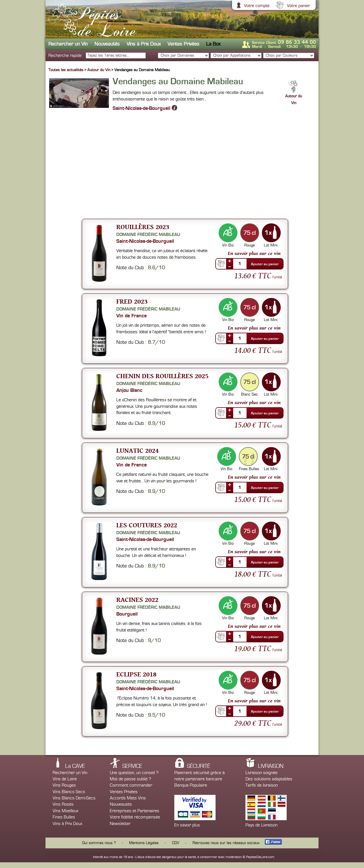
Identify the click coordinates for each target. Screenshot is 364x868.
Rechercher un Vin (68, 44)
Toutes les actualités (66, 70)
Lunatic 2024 (137, 450)
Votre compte (256, 6)
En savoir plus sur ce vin (254, 253)
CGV (176, 843)
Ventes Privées (183, 44)
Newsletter (120, 824)
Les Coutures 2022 (147, 525)
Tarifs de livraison (262, 785)
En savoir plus (187, 825)
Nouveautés (107, 44)
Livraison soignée (261, 773)
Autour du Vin (99, 70)
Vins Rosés (63, 804)
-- (229, 266)
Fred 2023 (132, 301)
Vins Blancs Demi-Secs (74, 798)
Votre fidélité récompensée (135, 817)
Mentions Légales (144, 843)
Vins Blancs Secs (69, 792)
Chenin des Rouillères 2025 (162, 376)
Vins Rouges (64, 785)
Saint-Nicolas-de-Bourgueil (145, 108)
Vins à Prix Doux (144, 44)
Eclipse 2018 (136, 674)
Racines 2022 (137, 599)
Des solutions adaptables (269, 779)
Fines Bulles (64, 817)
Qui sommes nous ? (99, 843)
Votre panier (298, 6)
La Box (213, 44)
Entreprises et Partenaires (135, 811)
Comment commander (131, 785)
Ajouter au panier (265, 264)
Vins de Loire (65, 779)
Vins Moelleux (65, 811)
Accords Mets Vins (128, 798)
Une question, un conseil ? (134, 773)
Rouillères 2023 (143, 227)
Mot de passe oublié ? (130, 779)
